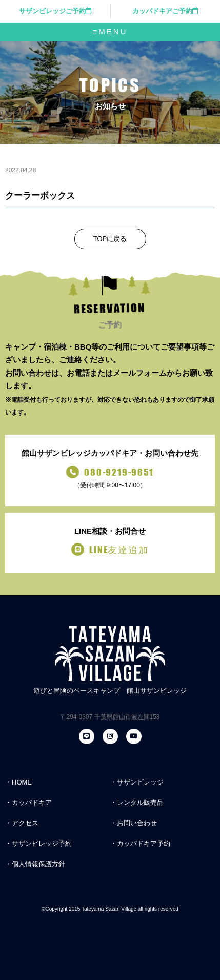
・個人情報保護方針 (35, 864)
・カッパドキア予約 (140, 844)
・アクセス (22, 823)
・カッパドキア (28, 803)
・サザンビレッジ (137, 782)
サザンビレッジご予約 (55, 11)
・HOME (18, 782)
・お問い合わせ (134, 823)
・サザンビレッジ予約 (38, 844)
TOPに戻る (110, 239)
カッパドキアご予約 (165, 11)
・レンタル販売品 (137, 803)
